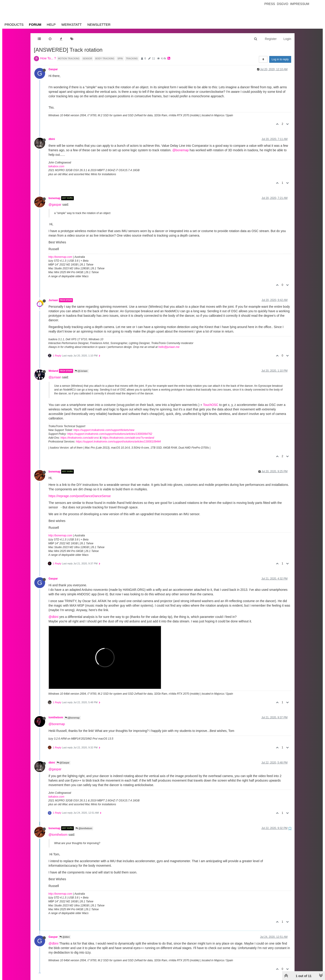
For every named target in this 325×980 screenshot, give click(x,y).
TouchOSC (211, 405)
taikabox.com (56, 166)
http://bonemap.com (60, 257)
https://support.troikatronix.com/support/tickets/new (104, 430)
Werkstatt (72, 24)
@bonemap (181, 150)
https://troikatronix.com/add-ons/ (80, 438)
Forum (35, 24)
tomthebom (56, 717)
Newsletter (99, 24)
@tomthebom (84, 828)
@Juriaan (81, 371)
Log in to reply (280, 59)
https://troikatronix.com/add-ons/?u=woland (128, 438)
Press (270, 4)
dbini (52, 139)
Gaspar (53, 69)
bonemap (55, 198)
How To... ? (48, 58)
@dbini (53, 617)
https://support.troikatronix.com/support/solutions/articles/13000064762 (110, 434)
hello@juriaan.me (169, 347)
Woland (53, 371)
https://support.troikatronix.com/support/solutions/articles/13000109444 (118, 442)
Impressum (300, 4)
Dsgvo (283, 4)
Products (14, 24)
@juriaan (55, 377)
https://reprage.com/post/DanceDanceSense (80, 496)
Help (51, 24)
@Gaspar (63, 763)
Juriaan (53, 300)
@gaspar (55, 205)
